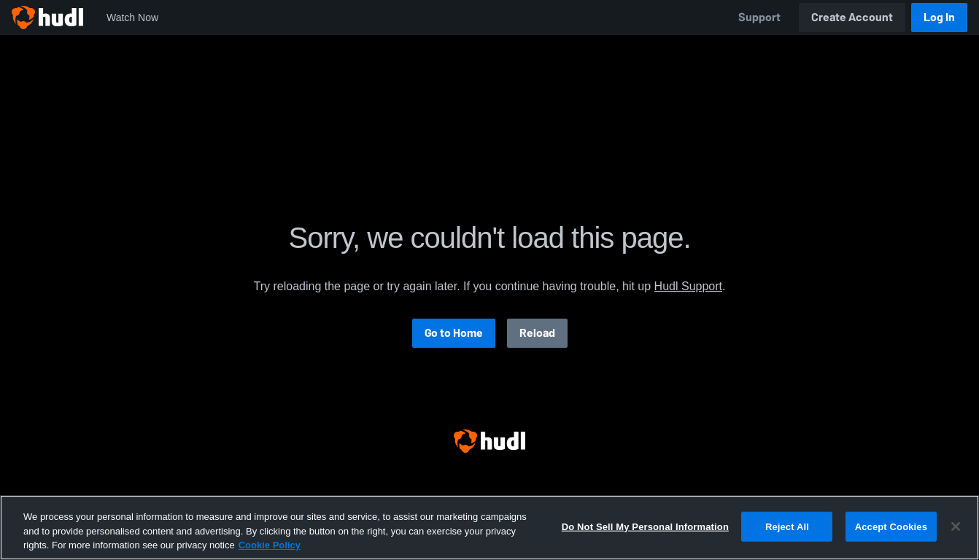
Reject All (787, 526)
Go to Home (454, 333)
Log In (939, 17)
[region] (489, 528)
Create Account (852, 17)
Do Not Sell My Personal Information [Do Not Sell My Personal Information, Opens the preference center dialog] (645, 526)
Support (759, 17)
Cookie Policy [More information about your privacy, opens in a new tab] (270, 545)
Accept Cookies (891, 526)
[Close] (956, 526)
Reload (537, 333)
